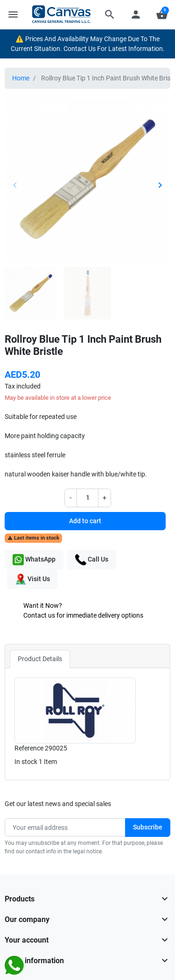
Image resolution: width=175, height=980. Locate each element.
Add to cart (85, 521)
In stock (26, 762)
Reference (29, 748)
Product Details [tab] (40, 659)
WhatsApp (34, 560)
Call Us (92, 560)
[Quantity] (88, 498)
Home (21, 78)
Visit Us (32, 579)
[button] (110, 14)
